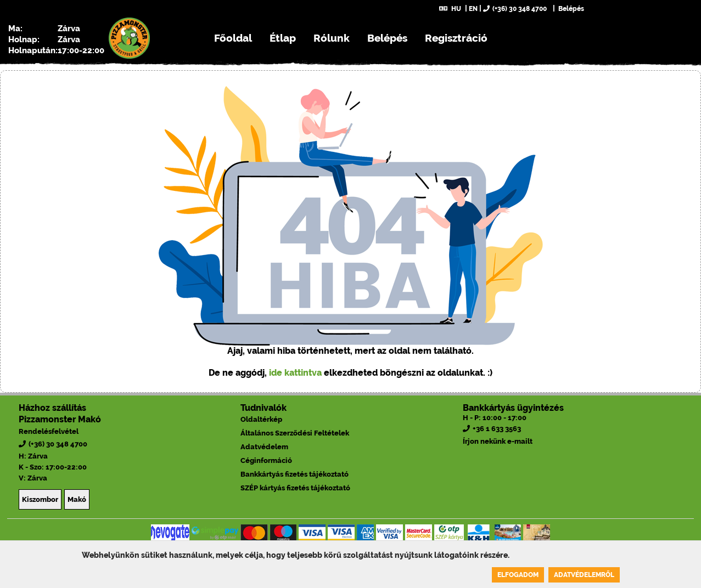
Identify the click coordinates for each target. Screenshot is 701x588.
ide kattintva (295, 373)
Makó (77, 499)
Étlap (283, 38)
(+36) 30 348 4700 (515, 9)
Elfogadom (518, 575)
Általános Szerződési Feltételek (295, 433)
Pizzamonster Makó (60, 419)
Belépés (570, 9)
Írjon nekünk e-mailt (498, 441)
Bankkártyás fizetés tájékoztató (295, 474)
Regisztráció (456, 38)
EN (473, 9)
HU (450, 9)
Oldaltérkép (261, 419)
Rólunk (332, 38)
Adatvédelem (264, 447)
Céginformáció (266, 460)
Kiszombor (40, 499)
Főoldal (233, 38)
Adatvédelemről (584, 575)
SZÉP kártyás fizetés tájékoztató (295, 488)
